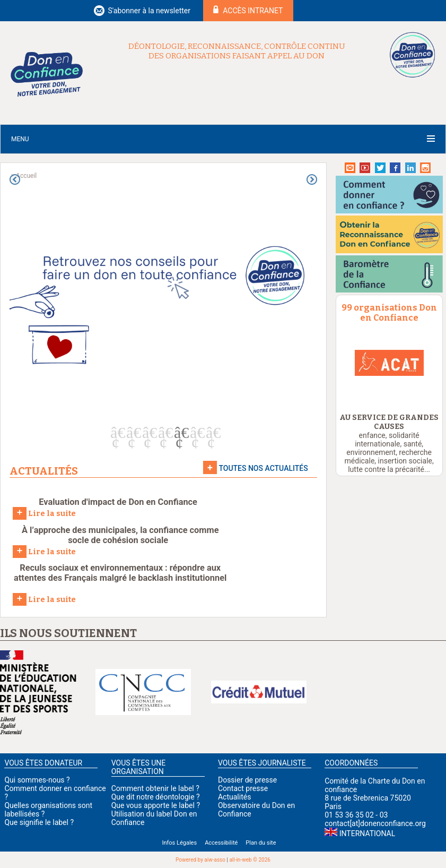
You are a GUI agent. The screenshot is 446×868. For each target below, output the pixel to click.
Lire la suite (44, 513)
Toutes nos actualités (263, 468)
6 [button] (195, 433)
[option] (163, 299)
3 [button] (147, 433)
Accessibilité (221, 843)
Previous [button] (15, 179)
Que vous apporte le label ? (156, 805)
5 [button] (179, 433)
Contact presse (243, 788)
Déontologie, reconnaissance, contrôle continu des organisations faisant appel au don (237, 51)
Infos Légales (179, 843)
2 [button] (132, 433)
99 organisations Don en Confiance (389, 313)
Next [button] (312, 179)
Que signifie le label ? (39, 822)
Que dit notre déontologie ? (156, 797)
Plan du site (261, 843)
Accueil (26, 176)
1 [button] (116, 433)
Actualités (234, 797)
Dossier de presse (247, 780)
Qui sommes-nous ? (37, 780)
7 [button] (211, 433)
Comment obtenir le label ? (155, 788)
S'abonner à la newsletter (149, 11)
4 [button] (163, 433)
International (367, 833)
